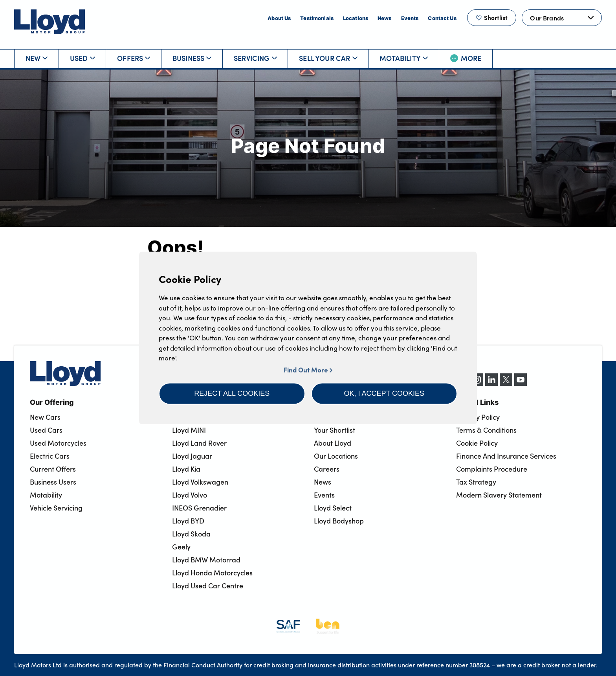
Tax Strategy (476, 482)
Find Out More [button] (308, 370)
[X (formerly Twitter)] (506, 384)
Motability (404, 58)
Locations (356, 18)
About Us (279, 18)
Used (82, 58)
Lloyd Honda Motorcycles (212, 573)
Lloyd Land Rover (199, 443)
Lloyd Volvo (190, 495)
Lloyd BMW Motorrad (206, 560)
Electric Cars (50, 456)
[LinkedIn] (491, 384)
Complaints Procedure (492, 469)
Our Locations (336, 456)
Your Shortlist (335, 430)
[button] (232, 393)
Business (192, 58)
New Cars (45, 417)
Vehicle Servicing (56, 508)
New (37, 58)
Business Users (53, 482)
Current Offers (53, 469)
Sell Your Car (328, 58)
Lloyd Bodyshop (339, 521)
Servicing (255, 58)
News (385, 18)
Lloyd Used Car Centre (208, 586)
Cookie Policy (477, 443)
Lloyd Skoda (191, 534)
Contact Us (442, 18)
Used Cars (46, 430)
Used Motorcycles (58, 443)
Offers (134, 58)
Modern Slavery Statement (499, 495)
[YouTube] (521, 384)
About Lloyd (333, 443)
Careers (327, 469)
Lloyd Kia (186, 469)
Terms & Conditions (486, 430)
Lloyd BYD (188, 521)
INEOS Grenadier (199, 508)
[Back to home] (49, 22)
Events (410, 18)
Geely (181, 547)
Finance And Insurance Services (506, 456)
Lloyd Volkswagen (200, 482)
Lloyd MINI (189, 430)
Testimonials (317, 18)
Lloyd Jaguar (192, 456)
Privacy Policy (478, 417)
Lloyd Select (333, 508)
